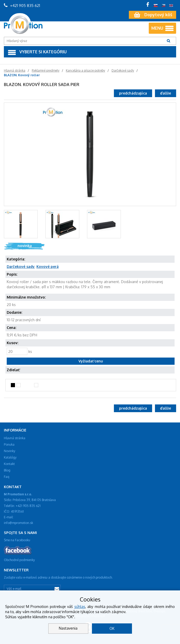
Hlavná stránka (15, 438)
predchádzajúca (133, 93)
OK (112, 628)
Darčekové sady (21, 266)
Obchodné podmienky (19, 560)
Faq (7, 477)
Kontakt (9, 464)
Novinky (10, 451)
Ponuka (9, 444)
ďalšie (166, 93)
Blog (7, 470)
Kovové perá (48, 266)
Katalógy (10, 457)
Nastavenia (68, 628)
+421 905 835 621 (22, 6)
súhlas (80, 607)
